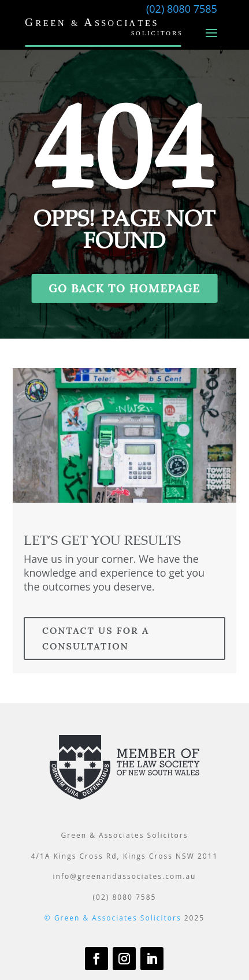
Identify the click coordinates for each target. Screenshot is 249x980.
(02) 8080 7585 (182, 9)
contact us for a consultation (96, 638)
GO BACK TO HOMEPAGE (125, 288)
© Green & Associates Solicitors (113, 918)
